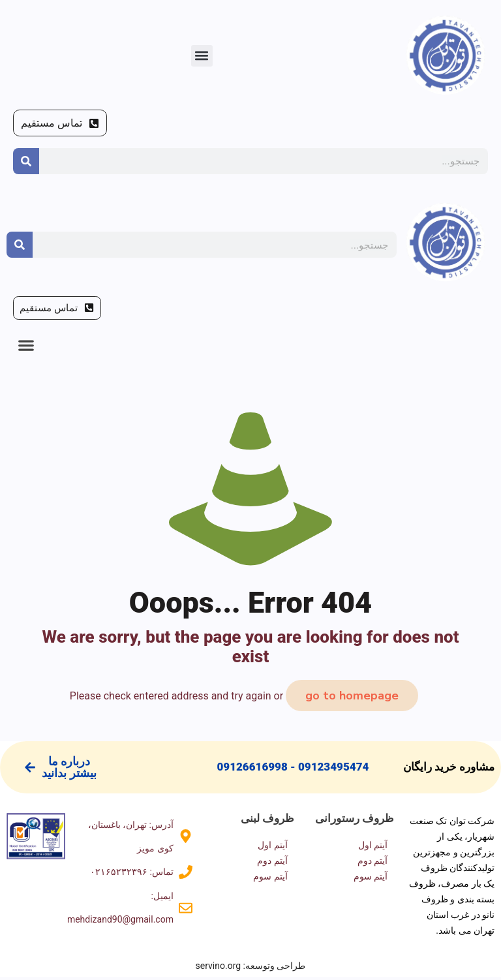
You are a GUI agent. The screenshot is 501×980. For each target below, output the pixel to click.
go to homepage (352, 699)
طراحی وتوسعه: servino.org (251, 969)
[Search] (26, 161)
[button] (202, 56)
